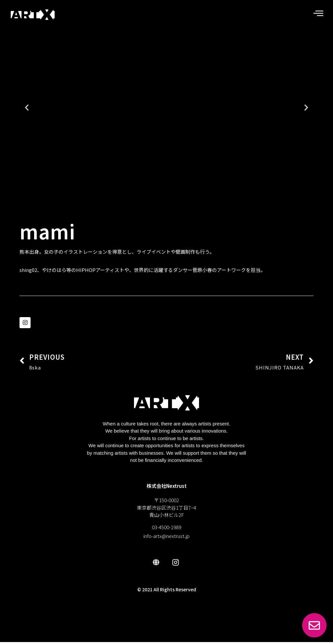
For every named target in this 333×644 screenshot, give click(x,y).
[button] (146, 199)
